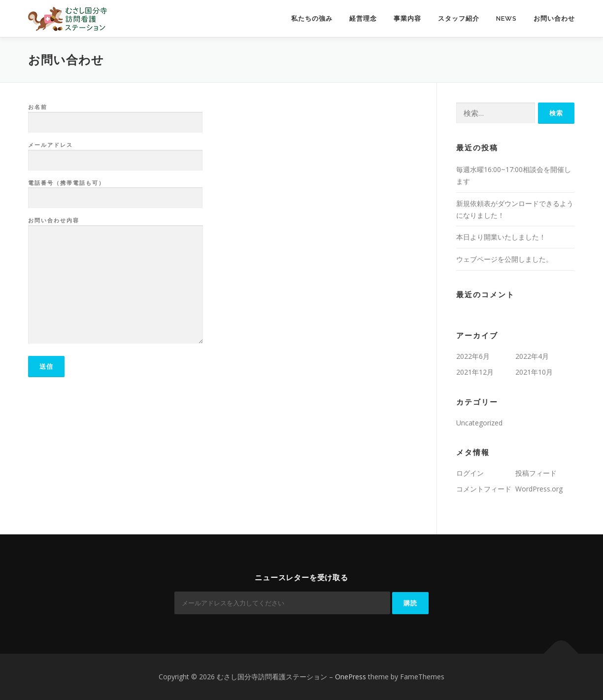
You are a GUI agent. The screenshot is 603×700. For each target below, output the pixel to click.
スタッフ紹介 (459, 18)
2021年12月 (475, 372)
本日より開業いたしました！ (501, 237)
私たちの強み (312, 18)
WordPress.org (539, 489)
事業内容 (407, 18)
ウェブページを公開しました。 (504, 259)
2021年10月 (534, 372)
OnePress (351, 677)
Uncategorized (479, 423)
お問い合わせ (554, 18)
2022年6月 (473, 356)
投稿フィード (536, 473)
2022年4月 (532, 356)
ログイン (470, 473)
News (506, 18)
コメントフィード (484, 489)
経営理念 (363, 18)
